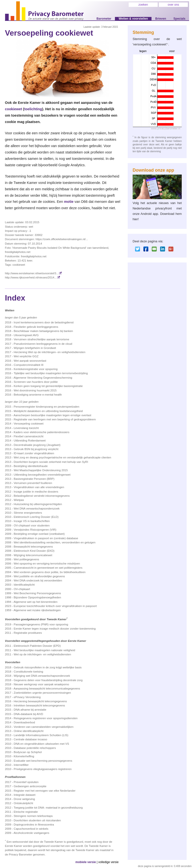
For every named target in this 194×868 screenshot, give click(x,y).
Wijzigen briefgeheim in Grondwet (35, 348)
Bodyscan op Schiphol (28, 752)
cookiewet (14, 109)
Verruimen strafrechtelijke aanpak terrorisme (42, 339)
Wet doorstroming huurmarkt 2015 (35, 390)
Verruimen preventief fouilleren (33, 483)
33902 (39, 235)
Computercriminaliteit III (29, 365)
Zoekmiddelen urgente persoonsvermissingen (42, 693)
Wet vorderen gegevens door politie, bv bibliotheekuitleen (50, 572)
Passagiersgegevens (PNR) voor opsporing (41, 624)
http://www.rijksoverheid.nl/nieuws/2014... (33, 277)
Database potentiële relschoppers (35, 748)
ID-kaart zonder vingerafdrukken (34, 453)
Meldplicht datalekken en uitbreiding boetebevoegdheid (48, 411)
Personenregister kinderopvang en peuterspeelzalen (47, 407)
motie (69, 202)
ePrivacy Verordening (27, 697)
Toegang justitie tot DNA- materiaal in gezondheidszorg (48, 808)
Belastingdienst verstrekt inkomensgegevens (42, 496)
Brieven (161, 19)
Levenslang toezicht (26, 428)
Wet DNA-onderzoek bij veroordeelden (38, 580)
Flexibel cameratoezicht (29, 436)
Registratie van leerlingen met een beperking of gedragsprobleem (55, 419)
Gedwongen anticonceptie (30, 786)
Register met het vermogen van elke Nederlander (45, 791)
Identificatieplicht (24, 585)
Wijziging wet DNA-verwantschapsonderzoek (42, 676)
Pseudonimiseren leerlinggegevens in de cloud (43, 344)
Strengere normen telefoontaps (33, 816)
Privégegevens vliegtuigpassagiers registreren (43, 769)
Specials (179, 19)
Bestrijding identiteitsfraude (31, 466)
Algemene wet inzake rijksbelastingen (37, 610)
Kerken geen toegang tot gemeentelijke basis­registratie (48, 386)
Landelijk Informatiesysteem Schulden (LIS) (41, 735)
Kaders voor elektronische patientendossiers (42, 432)
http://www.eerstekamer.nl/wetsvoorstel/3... (33, 273)
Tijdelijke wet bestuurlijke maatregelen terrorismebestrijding (51, 373)
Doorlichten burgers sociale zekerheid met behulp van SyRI (51, 462)
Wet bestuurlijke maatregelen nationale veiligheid (44, 650)
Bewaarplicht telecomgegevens (33, 547)
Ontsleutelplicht (23, 803)
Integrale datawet (25, 795)
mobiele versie (86, 862)
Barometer (104, 19)
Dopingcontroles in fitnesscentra (34, 825)
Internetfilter (21, 765)
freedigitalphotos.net (34, 256)
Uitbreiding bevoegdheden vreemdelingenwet (42, 475)
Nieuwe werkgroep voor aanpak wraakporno (41, 684)
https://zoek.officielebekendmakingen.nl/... (62, 239)
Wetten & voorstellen (133, 19)
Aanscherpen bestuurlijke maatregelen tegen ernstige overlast (52, 415)
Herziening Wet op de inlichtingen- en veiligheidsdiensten (50, 352)
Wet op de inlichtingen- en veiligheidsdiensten (42, 654)
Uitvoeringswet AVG (26, 335)
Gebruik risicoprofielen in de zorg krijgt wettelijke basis (48, 667)
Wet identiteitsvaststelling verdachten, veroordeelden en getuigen (55, 542)
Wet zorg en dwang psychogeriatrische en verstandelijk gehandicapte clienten (62, 457)
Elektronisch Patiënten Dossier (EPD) (37, 646)
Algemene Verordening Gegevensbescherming (43, 378)
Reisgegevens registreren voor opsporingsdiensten (46, 718)
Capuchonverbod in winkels (31, 829)
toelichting (33, 109)
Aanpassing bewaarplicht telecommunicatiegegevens (47, 689)
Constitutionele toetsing (28, 672)
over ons (173, 5)
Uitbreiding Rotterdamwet (30, 441)
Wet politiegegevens (27, 559)
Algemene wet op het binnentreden (35, 602)
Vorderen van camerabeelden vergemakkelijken (44, 727)
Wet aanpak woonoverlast (30, 361)
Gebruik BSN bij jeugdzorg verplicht (36, 449)
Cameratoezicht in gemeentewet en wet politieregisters (48, 568)
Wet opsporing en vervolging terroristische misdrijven (47, 564)
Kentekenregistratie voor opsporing (36, 369)
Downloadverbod (24, 722)
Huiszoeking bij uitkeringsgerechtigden (38, 504)
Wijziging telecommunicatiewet (33, 555)
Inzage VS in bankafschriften (32, 521)
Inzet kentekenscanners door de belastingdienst (44, 322)
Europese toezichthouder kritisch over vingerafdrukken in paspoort (55, 606)
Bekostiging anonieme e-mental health (38, 395)
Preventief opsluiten (26, 782)
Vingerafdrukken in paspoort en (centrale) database (46, 538)
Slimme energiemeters (28, 513)
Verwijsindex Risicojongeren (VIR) (35, 530)
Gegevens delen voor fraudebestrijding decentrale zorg (48, 680)
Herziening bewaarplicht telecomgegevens (40, 701)
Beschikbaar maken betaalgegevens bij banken (43, 331)
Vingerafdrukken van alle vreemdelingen (39, 487)
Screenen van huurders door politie (36, 382)
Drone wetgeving (24, 799)
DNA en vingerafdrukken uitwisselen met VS (41, 744)
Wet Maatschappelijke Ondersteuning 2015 (41, 470)
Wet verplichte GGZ (26, 356)
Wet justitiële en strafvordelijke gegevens (39, 576)
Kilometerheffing (24, 756)
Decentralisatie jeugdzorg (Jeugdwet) (37, 445)
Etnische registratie (26, 812)
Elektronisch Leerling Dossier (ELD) (36, 517)
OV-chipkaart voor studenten (32, 525)
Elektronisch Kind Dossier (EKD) (34, 551)
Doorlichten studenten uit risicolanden (37, 820)
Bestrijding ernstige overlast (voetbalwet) (39, 534)
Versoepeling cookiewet (29, 424)
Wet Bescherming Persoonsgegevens (37, 593)
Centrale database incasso (30, 739)
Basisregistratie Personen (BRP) (34, 479)
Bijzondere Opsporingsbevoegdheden (37, 597)
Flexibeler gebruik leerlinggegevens (36, 327)
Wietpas (19, 500)
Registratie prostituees (28, 633)
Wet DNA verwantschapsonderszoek (37, 509)
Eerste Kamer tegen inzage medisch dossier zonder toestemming (55, 629)
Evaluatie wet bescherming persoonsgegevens (43, 761)
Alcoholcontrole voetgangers (31, 833)
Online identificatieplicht (29, 731)
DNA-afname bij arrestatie (30, 710)
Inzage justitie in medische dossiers (36, 492)
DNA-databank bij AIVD (28, 714)
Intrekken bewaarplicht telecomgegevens (39, 705)
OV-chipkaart (22, 589)
